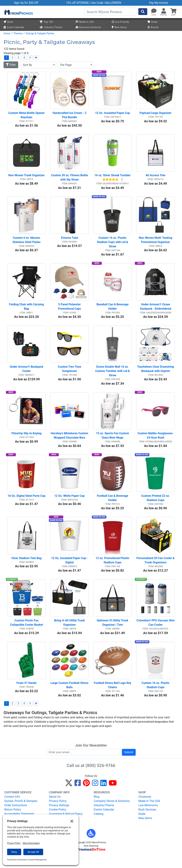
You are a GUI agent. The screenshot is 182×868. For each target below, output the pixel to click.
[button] (164, 11)
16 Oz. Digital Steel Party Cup (27, 505)
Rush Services (147, 822)
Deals (153, 22)
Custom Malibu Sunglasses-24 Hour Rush (155, 443)
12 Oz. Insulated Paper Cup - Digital (70, 571)
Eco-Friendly (120, 22)
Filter (11, 65)
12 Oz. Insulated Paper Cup (112, 114)
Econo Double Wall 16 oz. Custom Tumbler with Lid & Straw (113, 377)
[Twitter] (69, 797)
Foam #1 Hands (26, 696)
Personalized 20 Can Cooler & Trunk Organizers (156, 571)
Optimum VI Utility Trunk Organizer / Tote (113, 634)
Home (7, 33)
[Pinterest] (86, 797)
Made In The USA (149, 814)
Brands (153, 27)
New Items (119, 27)
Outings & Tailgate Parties (40, 33)
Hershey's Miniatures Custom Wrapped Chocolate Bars (70, 443)
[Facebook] (78, 797)
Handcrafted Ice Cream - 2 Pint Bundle (70, 116)
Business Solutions (88, 27)
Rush (8, 22)
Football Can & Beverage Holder (113, 507)
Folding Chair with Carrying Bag (27, 312)
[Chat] (154, 11)
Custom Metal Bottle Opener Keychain (27, 116)
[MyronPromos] (18, 12)
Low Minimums (148, 818)
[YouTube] (113, 797)
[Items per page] (75, 65)
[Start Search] (143, 12)
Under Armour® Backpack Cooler (27, 375)
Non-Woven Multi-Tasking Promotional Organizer (156, 244)
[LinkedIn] (103, 797)
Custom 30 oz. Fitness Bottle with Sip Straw (70, 180)
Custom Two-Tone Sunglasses (70, 375)
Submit (129, 765)
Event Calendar (14, 27)
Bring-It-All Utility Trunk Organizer (70, 634)
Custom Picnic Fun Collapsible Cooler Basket (26, 634)
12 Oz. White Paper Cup (70, 505)
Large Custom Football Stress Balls (70, 698)
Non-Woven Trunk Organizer (26, 178)
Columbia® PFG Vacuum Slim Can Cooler (156, 634)
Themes (18, 33)
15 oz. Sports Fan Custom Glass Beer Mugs (113, 443)
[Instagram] (95, 797)
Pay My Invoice (158, 3)
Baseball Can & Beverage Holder (113, 312)
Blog (97, 810)
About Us (55, 810)
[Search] (111, 12)
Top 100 (46, 22)
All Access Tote (156, 178)
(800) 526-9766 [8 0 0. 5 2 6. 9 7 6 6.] (100, 778)
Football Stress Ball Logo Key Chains (113, 698)
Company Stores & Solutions (112, 814)
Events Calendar (104, 822)
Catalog (99, 827)
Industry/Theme (51, 27)
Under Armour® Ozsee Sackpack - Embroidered (156, 312)
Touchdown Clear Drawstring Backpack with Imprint (156, 375)
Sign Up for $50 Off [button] (26, 3)
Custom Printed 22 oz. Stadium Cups (156, 507)
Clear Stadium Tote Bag (26, 568)
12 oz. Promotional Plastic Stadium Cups (113, 571)
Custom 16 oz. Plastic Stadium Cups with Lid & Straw (113, 246)
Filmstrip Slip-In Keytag (26, 441)
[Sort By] (38, 65)
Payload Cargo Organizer (156, 114)
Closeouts (145, 810)
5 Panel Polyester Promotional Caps (70, 312)
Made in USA (85, 22)
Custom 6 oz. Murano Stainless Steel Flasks (27, 244)
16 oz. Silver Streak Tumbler (113, 178)
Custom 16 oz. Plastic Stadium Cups (156, 698)
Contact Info (12, 810)
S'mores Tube (69, 242)
